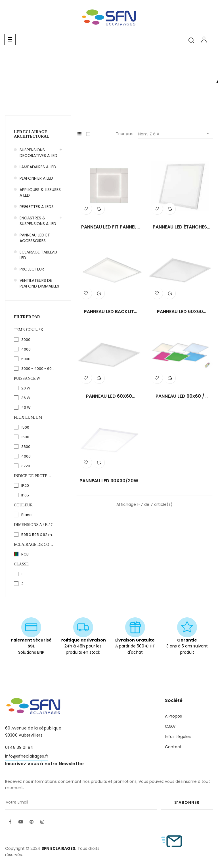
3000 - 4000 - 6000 (38, 369)
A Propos (174, 716)
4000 (26, 349)
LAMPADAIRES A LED (38, 167)
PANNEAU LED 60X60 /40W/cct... (180, 312)
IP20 (25, 486)
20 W (26, 388)
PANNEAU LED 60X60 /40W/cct (109, 396)
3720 (26, 466)
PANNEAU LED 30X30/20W (109, 481)
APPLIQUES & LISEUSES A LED (40, 192)
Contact (173, 747)
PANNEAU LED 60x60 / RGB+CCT (180, 396)
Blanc (26, 515)
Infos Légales (178, 737)
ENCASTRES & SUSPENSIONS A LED (38, 221)
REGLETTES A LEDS (37, 207)
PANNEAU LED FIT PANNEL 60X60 (109, 227)
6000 (26, 359)
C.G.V (170, 726)
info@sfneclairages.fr (27, 756)
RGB (25, 554)
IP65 (25, 495)
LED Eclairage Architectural (32, 134)
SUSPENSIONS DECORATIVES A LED (38, 153)
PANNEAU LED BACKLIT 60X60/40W (109, 312)
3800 (26, 447)
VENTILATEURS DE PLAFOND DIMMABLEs (39, 283)
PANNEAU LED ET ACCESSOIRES (35, 238)
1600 (25, 437)
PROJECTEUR (32, 269)
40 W (26, 407)
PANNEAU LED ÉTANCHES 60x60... (180, 227)
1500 (25, 427)
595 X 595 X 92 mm (38, 535)
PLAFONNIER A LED (36, 178)
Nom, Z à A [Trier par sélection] (176, 134)
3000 (26, 340)
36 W (26, 398)
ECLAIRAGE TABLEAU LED (38, 255)
